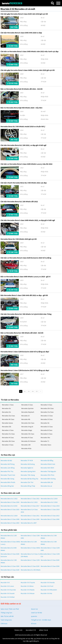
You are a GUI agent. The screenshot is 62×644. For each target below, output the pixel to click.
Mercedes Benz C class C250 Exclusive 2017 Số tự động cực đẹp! (25, 370)
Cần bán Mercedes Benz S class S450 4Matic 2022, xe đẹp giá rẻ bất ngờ (28, 220)
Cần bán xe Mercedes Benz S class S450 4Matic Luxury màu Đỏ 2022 (26, 164)
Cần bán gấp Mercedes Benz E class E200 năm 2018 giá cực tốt (24, 14)
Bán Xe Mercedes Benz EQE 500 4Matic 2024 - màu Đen (21, 108)
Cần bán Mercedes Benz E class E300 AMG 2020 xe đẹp (21, 33)
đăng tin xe (44, 630)
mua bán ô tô (31, 630)
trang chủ (18, 630)
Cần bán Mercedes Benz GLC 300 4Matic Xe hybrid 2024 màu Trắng (26, 314)
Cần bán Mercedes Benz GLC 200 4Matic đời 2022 (19, 201)
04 (33, 391)
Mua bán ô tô (5, 582)
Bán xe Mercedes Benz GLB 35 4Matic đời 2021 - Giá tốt (22, 89)
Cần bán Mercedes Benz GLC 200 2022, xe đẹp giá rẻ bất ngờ (23, 145)
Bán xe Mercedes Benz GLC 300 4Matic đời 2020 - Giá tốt (22, 333)
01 (21, 391)
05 (37, 391)
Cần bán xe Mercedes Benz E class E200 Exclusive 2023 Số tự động (26, 258)
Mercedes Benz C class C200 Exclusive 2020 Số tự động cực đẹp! (25, 352)
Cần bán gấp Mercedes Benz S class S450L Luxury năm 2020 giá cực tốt (28, 70)
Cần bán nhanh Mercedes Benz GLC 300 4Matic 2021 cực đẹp (24, 183)
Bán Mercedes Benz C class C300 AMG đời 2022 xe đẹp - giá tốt (24, 295)
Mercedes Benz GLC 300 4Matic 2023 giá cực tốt (19, 239)
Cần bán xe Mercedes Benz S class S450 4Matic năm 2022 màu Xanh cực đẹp (30, 51)
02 (25, 391)
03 (29, 391)
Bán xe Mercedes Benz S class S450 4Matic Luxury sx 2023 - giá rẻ (25, 277)
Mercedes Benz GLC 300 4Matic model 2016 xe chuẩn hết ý (23, 126)
